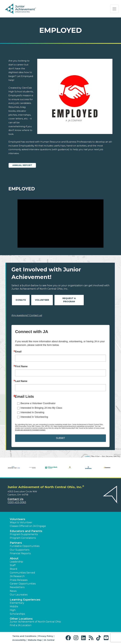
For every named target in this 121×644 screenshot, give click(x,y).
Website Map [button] (35, 640)
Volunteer (42, 300)
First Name (21, 366)
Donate (21, 300)
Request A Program (69, 300)
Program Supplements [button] (24, 534)
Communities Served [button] (22, 573)
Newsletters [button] (17, 587)
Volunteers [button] (18, 519)
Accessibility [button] (19, 640)
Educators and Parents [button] (26, 531)
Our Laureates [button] (19, 595)
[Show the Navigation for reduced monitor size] (114, 9)
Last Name (21, 381)
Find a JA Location (21, 625)
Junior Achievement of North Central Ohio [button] (35, 622)
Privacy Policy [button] (46, 636)
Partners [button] (16, 543)
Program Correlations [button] (23, 538)
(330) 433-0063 (17, 502)
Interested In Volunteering (34, 417)
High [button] (13, 610)
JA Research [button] (17, 576)
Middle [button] (14, 606)
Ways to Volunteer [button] (21, 522)
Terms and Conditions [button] (24, 636)
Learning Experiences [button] (25, 600)
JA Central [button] (49, 640)
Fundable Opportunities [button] (25, 546)
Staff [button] (13, 565)
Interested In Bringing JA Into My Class (41, 408)
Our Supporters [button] (20, 550)
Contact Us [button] (15, 499)
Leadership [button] (16, 562)
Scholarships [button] (17, 614)
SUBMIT (61, 438)
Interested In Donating (32, 412)
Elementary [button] (17, 603)
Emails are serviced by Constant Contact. (30, 430)
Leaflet (87, 456)
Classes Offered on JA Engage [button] (28, 526)
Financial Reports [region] (20, 553)
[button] (69, 638)
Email (18, 352)
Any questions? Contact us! (27, 315)
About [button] (14, 558)
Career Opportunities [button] (23, 584)
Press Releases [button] (19, 580)
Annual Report (22, 165)
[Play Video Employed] (61, 224)
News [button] (13, 591)
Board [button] (14, 569)
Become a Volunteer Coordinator (38, 403)
